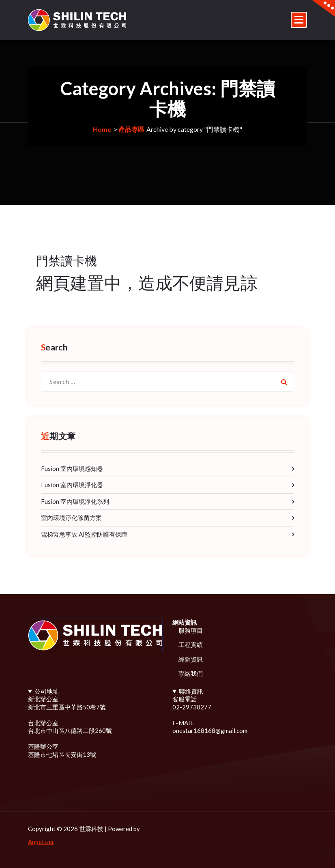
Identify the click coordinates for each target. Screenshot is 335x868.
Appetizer (41, 842)
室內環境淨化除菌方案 (71, 518)
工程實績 (191, 645)
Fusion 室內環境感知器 (72, 468)
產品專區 (131, 129)
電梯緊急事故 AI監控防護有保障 (84, 534)
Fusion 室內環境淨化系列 (75, 501)
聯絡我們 (191, 673)
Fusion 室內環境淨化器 (72, 485)
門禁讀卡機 (67, 260)
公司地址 (47, 691)
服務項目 (191, 630)
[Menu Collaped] (299, 20)
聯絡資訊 (191, 691)
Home (102, 129)
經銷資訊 (191, 659)
